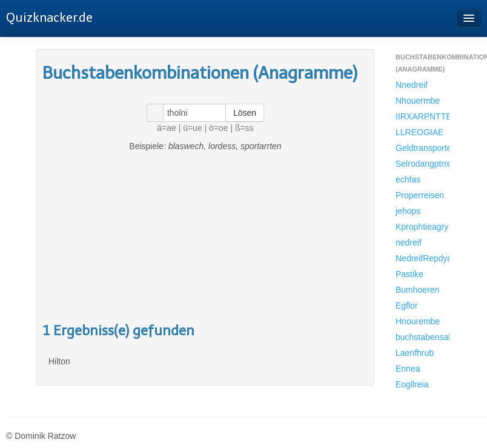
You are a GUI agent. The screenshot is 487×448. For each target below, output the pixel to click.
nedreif (409, 242)
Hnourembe (418, 321)
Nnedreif (412, 85)
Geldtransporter (422, 148)
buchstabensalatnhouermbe (422, 337)
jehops (408, 211)
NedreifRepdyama (422, 258)
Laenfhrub (415, 353)
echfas (408, 179)
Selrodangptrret (422, 164)
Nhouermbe (418, 101)
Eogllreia (412, 384)
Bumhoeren (417, 290)
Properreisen (420, 195)
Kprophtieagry (422, 227)
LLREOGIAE (419, 132)
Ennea (408, 369)
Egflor (407, 306)
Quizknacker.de (49, 18)
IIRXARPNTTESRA (422, 116)
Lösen (245, 113)
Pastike (409, 274)
